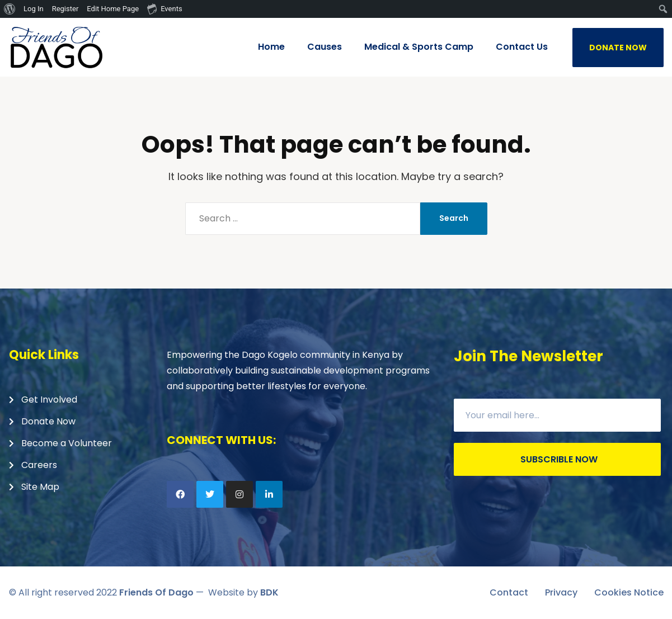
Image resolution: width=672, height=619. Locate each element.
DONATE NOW (618, 48)
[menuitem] (10, 9)
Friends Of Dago (156, 592)
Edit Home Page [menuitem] (113, 9)
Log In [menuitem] (34, 9)
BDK (269, 592)
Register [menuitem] (65, 9)
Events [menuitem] (165, 8)
